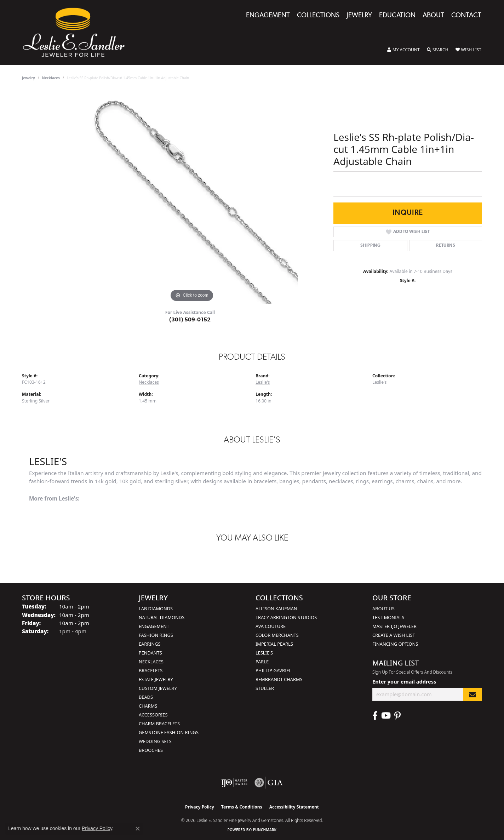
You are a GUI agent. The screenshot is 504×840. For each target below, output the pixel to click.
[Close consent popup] (138, 829)
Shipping (370, 246)
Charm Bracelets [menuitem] (159, 724)
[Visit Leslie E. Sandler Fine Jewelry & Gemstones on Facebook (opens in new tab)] (375, 716)
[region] (192, 198)
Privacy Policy (200, 807)
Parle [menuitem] (262, 662)
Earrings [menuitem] (150, 644)
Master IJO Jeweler (394, 626)
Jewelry (359, 16)
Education (397, 16)
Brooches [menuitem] (151, 750)
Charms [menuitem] (148, 706)
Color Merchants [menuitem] (277, 635)
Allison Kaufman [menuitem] (276, 608)
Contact (466, 16)
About (433, 16)
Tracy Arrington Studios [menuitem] (286, 617)
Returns (446, 246)
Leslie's (263, 382)
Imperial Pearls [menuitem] (274, 644)
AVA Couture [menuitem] (271, 626)
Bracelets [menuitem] (151, 670)
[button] (403, 50)
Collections (318, 16)
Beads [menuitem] (146, 697)
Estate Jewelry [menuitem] (156, 679)
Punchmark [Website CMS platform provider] (265, 830)
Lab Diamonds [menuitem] (156, 608)
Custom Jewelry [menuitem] (158, 688)
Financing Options (395, 644)
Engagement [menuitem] (154, 626)
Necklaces (51, 78)
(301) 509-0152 (190, 320)
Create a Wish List (394, 635)
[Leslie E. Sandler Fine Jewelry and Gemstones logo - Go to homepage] (77, 32)
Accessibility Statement (294, 807)
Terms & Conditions (242, 807)
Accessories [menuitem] (153, 715)
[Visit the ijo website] (234, 783)
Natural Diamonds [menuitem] (162, 617)
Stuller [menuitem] (265, 688)
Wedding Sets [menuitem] (155, 741)
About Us (383, 608)
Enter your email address (404, 681)
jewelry (28, 78)
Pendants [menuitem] (150, 653)
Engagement (268, 16)
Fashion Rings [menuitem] (156, 635)
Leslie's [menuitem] (264, 653)
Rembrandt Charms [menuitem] (279, 679)
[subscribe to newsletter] (472, 694)
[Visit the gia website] (269, 783)
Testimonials (388, 617)
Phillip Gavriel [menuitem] (273, 670)
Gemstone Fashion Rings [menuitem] (169, 732)
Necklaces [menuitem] (151, 662)
